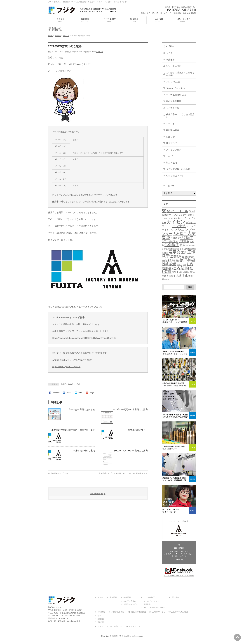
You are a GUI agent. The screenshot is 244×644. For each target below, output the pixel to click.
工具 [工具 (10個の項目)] (184, 253)
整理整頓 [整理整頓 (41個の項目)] (187, 260)
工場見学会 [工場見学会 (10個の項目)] (177, 257)
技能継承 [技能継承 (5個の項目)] (167, 261)
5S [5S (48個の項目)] (164, 211)
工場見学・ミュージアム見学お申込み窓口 (170, 612)
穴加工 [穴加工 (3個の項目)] (175, 272)
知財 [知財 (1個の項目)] (184, 265)
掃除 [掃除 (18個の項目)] (176, 260)
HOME (100, 598)
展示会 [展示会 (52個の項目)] (174, 252)
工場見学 (147, 604)
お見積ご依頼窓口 (138, 612)
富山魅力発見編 (174, 101)
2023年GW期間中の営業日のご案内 (130, 409)
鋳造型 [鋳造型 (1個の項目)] (167, 279)
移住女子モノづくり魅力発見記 (180, 116)
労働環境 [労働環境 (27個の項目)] (172, 245)
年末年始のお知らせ (138, 430)
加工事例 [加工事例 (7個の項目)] (184, 241)
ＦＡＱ (100, 626)
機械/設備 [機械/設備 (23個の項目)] (169, 264)
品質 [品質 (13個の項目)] (183, 245)
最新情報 (113, 598)
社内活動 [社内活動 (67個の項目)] (181, 268)
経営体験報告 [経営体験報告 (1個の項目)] (184, 272)
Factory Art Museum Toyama (155, 607)
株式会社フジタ (118, 636)
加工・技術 (171, 163)
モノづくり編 (173, 108)
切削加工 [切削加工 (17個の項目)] (187, 238)
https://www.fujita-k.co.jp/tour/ (66, 367)
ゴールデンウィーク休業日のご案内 (130, 451)
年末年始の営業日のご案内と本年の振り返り (73, 430)
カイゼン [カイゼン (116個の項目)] (176, 222)
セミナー (170, 53)
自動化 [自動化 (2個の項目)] (172, 276)
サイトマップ (135, 626)
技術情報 (127, 598)
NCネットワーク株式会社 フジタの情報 (179, 576)
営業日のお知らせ (68, 384)
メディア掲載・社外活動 (178, 169)
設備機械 (101, 619)
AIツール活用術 (174, 66)
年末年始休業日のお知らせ (82, 409)
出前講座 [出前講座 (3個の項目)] (175, 238)
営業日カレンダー (130, 604)
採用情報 (101, 622)
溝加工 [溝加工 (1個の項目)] (179, 265)
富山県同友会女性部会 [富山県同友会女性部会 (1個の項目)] (173, 249)
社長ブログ (171, 143)
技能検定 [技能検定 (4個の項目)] (190, 257)
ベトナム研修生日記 (176, 95)
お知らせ (100, 52)
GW (78, 384)
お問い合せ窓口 (118, 612)
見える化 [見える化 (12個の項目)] (182, 276)
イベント (170, 124)
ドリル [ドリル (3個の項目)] (190, 226)
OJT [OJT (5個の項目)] (176, 215)
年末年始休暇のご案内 (84, 451)
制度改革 (170, 60)
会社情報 (101, 612)
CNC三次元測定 (130, 601)
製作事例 (176, 598)
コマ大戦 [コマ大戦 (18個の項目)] (179, 226)
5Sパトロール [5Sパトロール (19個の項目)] (178, 211)
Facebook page (98, 494)
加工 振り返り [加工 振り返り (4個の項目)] (170, 242)
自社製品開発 (173, 130)
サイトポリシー (116, 626)
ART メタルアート (175, 176)
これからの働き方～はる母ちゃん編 (180, 74)
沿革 (99, 616)
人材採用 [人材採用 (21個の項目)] (180, 234)
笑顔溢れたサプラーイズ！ (60, 473)
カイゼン (170, 156)
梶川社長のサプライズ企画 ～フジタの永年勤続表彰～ (123, 473)
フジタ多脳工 (149, 598)
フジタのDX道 (173, 82)
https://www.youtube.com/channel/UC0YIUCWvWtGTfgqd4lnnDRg (84, 338)
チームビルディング (151, 601)
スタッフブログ (174, 150)
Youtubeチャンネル (175, 88)
